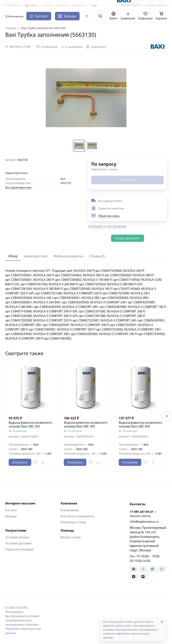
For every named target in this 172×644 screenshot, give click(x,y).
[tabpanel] (86, 304)
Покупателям (16, 530)
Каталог (11, 510)
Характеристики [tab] (36, 256)
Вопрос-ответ (71, 537)
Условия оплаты (17, 537)
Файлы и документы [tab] (68, 256)
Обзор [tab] (13, 256)
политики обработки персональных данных (23, 629)
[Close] (162, 622)
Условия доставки (18, 543)
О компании (70, 510)
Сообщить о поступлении (107, 226)
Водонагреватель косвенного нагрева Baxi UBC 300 (86, 424)
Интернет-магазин (20, 503)
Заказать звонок (140, 516)
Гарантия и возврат (20, 549)
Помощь (67, 530)
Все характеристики (18, 187)
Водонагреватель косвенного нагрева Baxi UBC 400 (141, 424)
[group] (86, 98)
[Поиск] (94, 16)
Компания (69, 503)
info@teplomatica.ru (144, 522)
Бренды (67, 16)
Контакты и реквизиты (77, 516)
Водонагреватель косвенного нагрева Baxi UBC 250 (30, 424)
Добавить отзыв (20, 46)
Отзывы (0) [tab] (97, 256)
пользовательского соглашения (135, 630)
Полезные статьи (73, 522)
